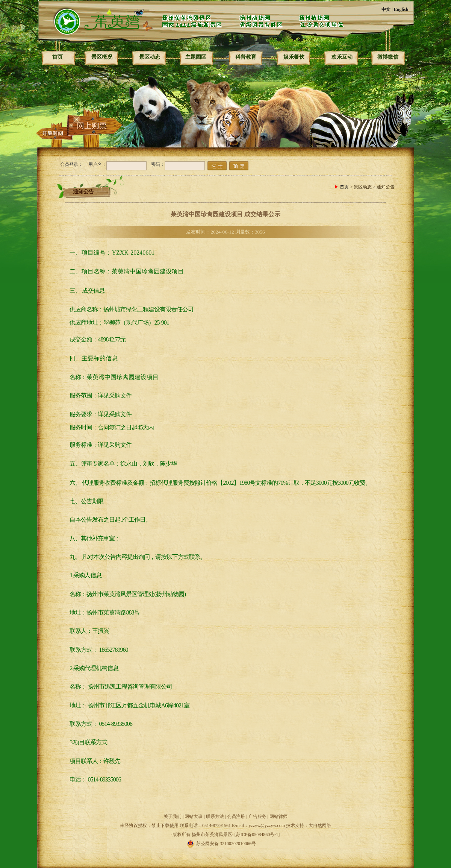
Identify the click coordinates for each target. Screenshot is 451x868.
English (401, 9)
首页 (58, 57)
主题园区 (196, 57)
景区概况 (102, 57)
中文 (386, 9)
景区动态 (150, 57)
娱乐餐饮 (294, 57)
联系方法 (215, 816)
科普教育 (246, 57)
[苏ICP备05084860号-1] (257, 835)
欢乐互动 (342, 57)
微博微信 (388, 57)
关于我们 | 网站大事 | (185, 816)
